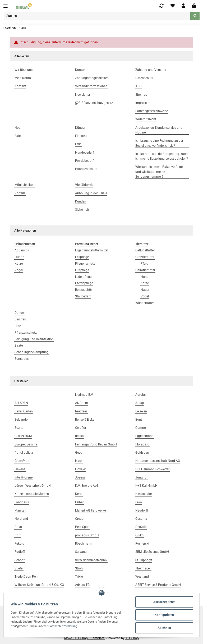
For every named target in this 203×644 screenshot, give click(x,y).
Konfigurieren (164, 615)
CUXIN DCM (23, 436)
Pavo (18, 527)
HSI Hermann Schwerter (152, 469)
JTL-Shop (132, 638)
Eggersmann (144, 436)
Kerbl (79, 494)
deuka (79, 436)
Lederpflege (83, 277)
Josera (80, 477)
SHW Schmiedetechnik (91, 560)
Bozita (19, 428)
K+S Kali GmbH (146, 486)
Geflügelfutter (145, 250)
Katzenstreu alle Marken (32, 494)
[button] (183, 6)
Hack (79, 461)
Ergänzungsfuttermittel (92, 250)
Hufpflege (82, 270)
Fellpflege (82, 257)
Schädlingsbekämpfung (32, 352)
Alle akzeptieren (164, 602)
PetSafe (141, 527)
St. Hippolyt (144, 560)
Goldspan (142, 453)
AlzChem (82, 403)
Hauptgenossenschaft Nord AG (158, 461)
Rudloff (20, 552)
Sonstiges (22, 359)
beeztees (81, 411)
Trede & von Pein (26, 577)
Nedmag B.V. (84, 395)
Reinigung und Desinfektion (34, 339)
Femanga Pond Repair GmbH (96, 444)
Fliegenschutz (85, 264)
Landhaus (22, 502)
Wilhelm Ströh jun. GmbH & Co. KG (39, 585)
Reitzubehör (84, 290)
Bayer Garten (24, 411)
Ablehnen (164, 628)
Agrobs (140, 395)
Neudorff (142, 510)
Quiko (139, 535)
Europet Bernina (26, 444)
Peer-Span (82, 527)
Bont (139, 420)
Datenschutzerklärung (63, 626)
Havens (20, 469)
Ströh (79, 568)
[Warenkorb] (194, 6)
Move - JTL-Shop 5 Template (85, 638)
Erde (18, 326)
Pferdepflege (84, 283)
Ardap (140, 403)
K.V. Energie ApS (87, 486)
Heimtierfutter (145, 270)
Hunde (19, 257)
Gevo (79, 453)
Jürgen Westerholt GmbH (33, 486)
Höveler (80, 469)
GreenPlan (22, 461)
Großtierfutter (145, 257)
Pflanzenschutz (26, 333)
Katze (145, 283)
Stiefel (19, 568)
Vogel (145, 296)
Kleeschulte (144, 494)
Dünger (20, 313)
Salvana (81, 552)
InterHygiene (24, 477)
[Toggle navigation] (6, 6)
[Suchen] (97, 16)
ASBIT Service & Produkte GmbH (158, 585)
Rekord (19, 544)
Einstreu (20, 319)
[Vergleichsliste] (162, 6)
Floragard (142, 444)
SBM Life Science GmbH (152, 552)
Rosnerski (142, 544)
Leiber (79, 502)
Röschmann (84, 544)
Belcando (21, 420)
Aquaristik (22, 250)
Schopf (20, 560)
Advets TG (82, 585)
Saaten (20, 346)
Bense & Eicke (85, 420)
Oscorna (141, 519)
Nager (145, 290)
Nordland (21, 519)
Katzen (20, 264)
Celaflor (81, 428)
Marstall (20, 510)
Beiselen (141, 411)
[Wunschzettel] (173, 6)
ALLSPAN (21, 403)
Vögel (19, 270)
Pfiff (18, 535)
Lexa (139, 502)
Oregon (80, 519)
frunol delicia (24, 453)
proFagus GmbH (87, 535)
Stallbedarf (83, 296)
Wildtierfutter (145, 303)
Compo (141, 428)
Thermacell (143, 568)
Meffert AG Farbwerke (90, 510)
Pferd (144, 264)
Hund (145, 277)
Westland (142, 577)
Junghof (141, 477)
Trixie (79, 577)
